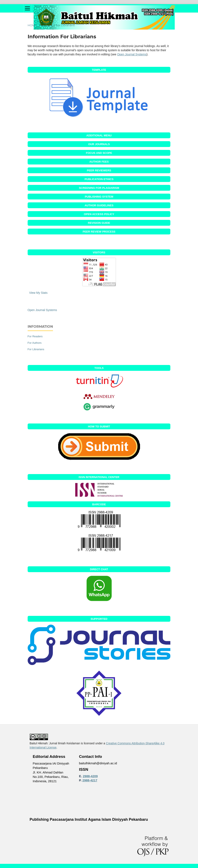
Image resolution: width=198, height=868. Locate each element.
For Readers (35, 336)
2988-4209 (90, 776)
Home (32, 25)
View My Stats (38, 293)
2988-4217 (90, 780)
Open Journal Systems (132, 54)
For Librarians (36, 349)
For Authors (35, 343)
